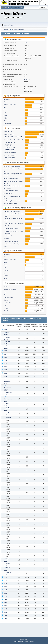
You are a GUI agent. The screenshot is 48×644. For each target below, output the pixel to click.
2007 (5, 606)
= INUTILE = (8, 132)
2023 (5, 357)
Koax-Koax (7, 303)
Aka (5, 113)
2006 (5, 609)
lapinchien (7, 99)
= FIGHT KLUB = (9, 145)
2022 (5, 360)
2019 (5, 370)
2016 (5, 577)
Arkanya (6, 270)
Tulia (5, 121)
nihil (5, 107)
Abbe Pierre (7, 123)
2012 (5, 590)
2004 (5, 615)
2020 (5, 367)
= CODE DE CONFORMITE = (13, 140)
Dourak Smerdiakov (10, 105)
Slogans (6, 238)
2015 (5, 580)
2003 (5, 618)
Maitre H (27, 79)
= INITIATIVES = (9, 134)
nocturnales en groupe (11, 178)
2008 (5, 603)
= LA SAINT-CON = (10, 142)
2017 (5, 376)
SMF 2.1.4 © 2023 (19, 642)
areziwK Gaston (9, 297)
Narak (5, 115)
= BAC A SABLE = (10, 155)
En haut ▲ (26, 640)
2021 (5, 364)
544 (26, 43)
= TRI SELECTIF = (10, 158)
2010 (5, 596)
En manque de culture (11, 191)
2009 (5, 599)
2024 (5, 354)
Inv (5, 305)
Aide (21, 640)
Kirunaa (6, 276)
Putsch (6, 311)
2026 (5, 330)
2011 (5, 593)
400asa (6, 118)
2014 (5, 584)
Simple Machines (29, 642)
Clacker (6, 300)
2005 (5, 612)
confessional (7, 193)
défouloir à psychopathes (12, 166)
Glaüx (5, 102)
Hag (5, 295)
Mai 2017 (9, 417)
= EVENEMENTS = (10, 153)
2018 (5, 373)
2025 (5, 351)
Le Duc (6, 110)
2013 (5, 587)
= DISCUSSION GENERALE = (14, 137)
